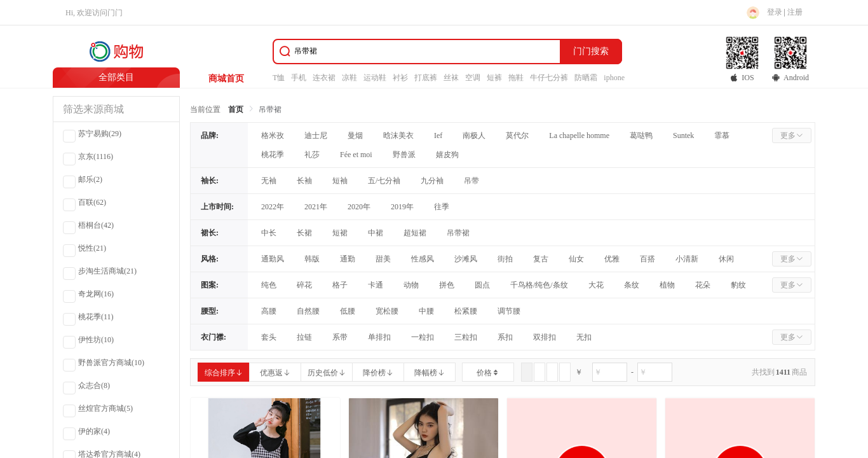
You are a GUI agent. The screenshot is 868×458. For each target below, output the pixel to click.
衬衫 (400, 78)
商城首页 (226, 79)
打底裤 (426, 78)
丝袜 (451, 78)
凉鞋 (349, 78)
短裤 (494, 78)
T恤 (279, 78)
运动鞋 (375, 78)
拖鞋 (516, 78)
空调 (473, 78)
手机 (299, 78)
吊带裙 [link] (270, 109)
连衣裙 (324, 78)
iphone (614, 78)
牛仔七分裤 (549, 78)
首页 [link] (236, 109)
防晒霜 (586, 78)
